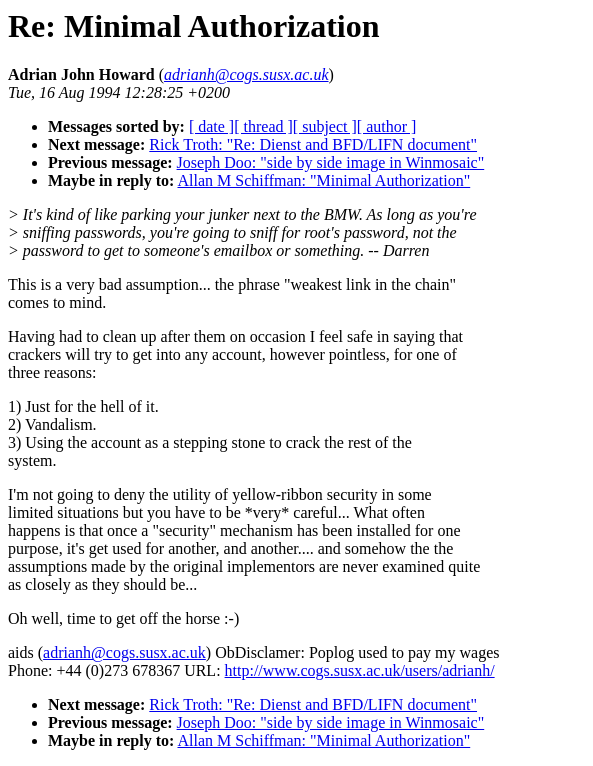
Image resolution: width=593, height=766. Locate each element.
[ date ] (211, 126)
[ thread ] (263, 126)
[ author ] (387, 126)
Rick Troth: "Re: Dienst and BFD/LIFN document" (313, 144)
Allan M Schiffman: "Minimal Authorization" (323, 180)
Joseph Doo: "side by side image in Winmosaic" (331, 162)
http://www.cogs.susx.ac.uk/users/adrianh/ (360, 670)
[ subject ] (325, 126)
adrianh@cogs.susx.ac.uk (124, 652)
